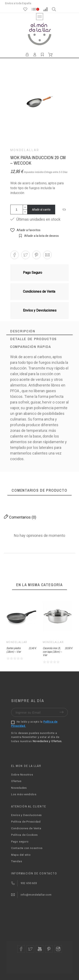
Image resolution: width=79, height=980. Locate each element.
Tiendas (17, 861)
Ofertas (16, 781)
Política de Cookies (24, 835)
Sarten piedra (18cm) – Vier (14, 650)
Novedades (19, 788)
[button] (65, 210)
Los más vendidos (24, 794)
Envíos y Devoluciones (26, 815)
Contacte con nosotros (27, 848)
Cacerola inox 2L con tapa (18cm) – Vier (52, 652)
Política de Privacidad (26, 822)
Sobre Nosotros (22, 775)
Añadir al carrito (41, 209)
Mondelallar (25, 150)
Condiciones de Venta (26, 828)
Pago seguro (20, 842)
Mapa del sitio (21, 855)
